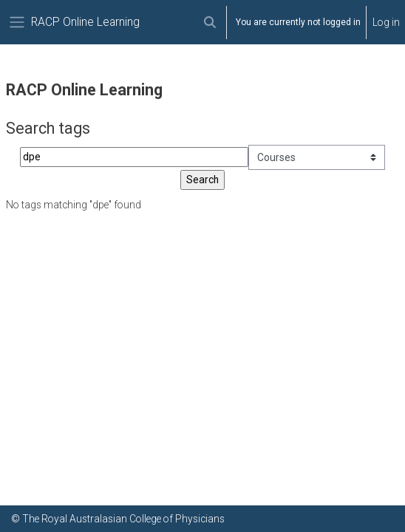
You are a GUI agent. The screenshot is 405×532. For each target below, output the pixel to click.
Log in (386, 22)
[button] (210, 22)
